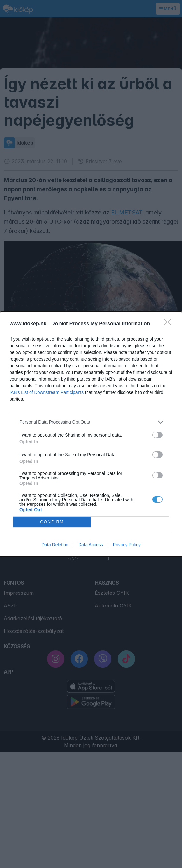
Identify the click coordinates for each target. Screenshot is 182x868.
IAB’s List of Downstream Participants (47, 392)
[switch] (157, 435)
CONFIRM (52, 522)
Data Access (91, 545)
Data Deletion (55, 545)
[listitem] (91, 422)
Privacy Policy (127, 545)
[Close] (170, 324)
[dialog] (91, 434)
